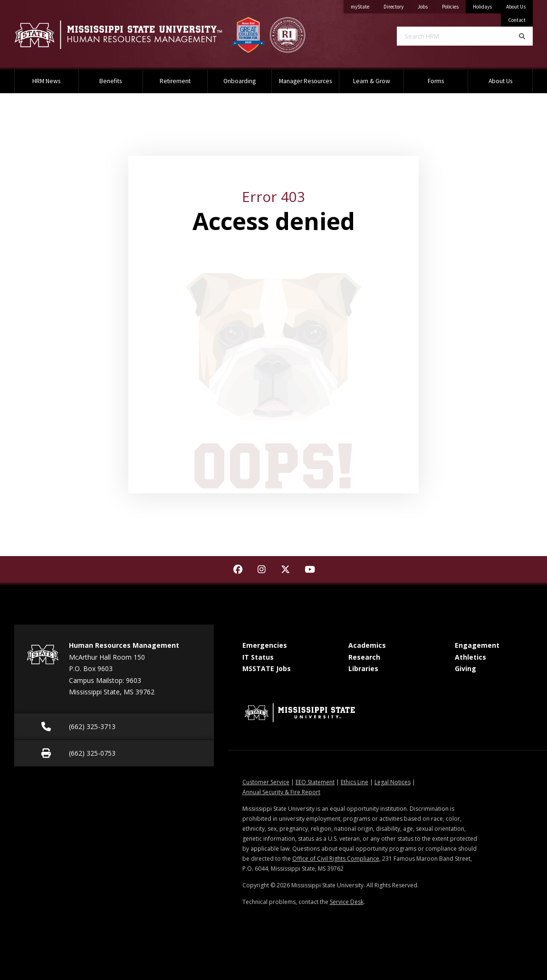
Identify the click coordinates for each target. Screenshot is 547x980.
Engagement (477, 645)
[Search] (522, 36)
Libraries (363, 668)
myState (364, 5)
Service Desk (347, 902)
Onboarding (240, 81)
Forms (436, 81)
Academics (367, 645)
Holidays (482, 7)
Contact (517, 20)
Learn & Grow (372, 81)
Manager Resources (305, 81)
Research (364, 657)
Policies (454, 5)
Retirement (175, 81)
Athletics (470, 657)
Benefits (110, 81)
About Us (516, 7)
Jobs (426, 5)
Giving (465, 668)
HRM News (46, 81)
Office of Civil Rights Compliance (336, 859)
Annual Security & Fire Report (281, 792)
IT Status (258, 657)
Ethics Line (355, 782)
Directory (397, 5)
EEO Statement (315, 782)
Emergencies (265, 645)
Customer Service (266, 782)
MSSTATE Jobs (267, 668)
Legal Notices (393, 782)
